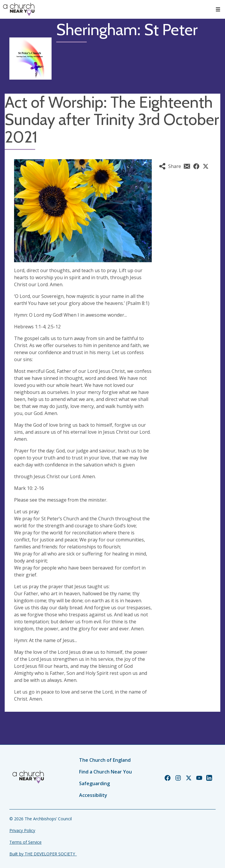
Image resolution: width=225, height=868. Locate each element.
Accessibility (93, 795)
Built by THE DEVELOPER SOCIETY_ (43, 854)
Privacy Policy (22, 830)
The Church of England (105, 760)
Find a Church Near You (105, 772)
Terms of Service (25, 842)
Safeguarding (94, 783)
